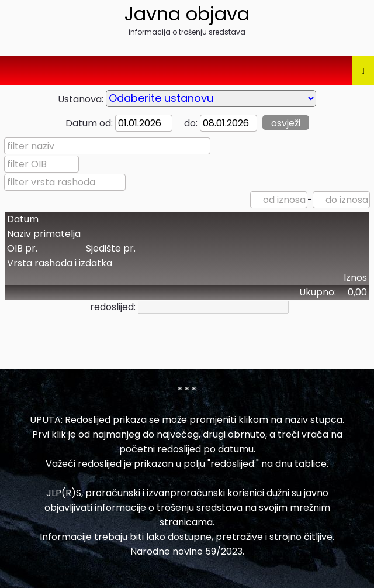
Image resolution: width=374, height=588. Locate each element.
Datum (23, 219)
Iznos (355, 278)
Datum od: (89, 123)
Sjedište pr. (111, 248)
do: (186, 123)
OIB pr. (22, 248)
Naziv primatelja (44, 234)
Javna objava (187, 14)
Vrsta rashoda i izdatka (60, 263)
